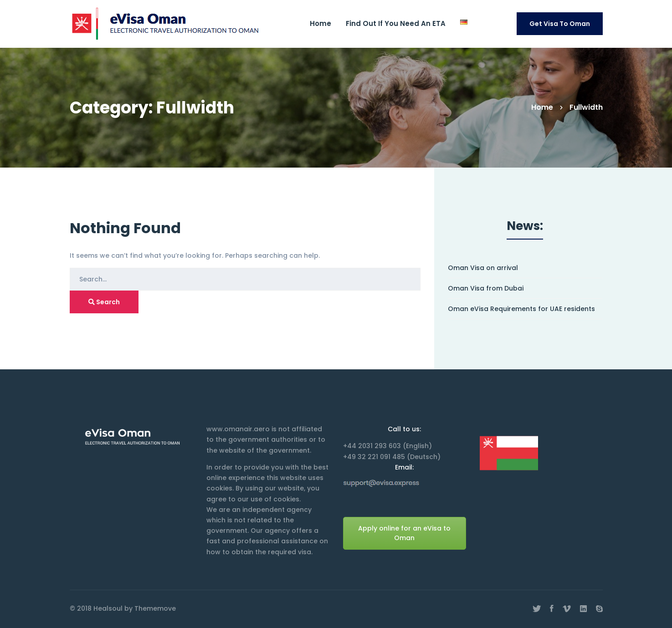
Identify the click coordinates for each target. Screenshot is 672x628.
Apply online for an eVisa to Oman (404, 533)
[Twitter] (537, 609)
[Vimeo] (567, 609)
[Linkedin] (583, 609)
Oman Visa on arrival (483, 268)
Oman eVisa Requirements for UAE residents (521, 309)
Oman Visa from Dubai (486, 288)
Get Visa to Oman (560, 24)
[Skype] (599, 609)
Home (542, 107)
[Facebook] (552, 609)
